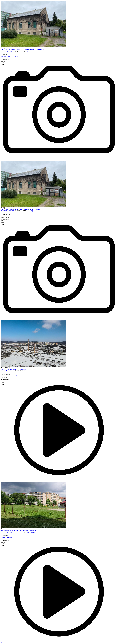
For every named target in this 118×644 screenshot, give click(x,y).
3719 (3, 383)
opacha (9, 56)
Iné (28, 51)
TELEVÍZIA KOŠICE (7, 51)
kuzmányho (4, 537)
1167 (3, 545)
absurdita (15, 56)
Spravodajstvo (31, 211)
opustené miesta (5, 376)
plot (10, 537)
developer (4, 56)
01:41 (59, 480)
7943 (3, 223)
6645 (3, 64)
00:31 (59, 642)
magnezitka (14, 376)
